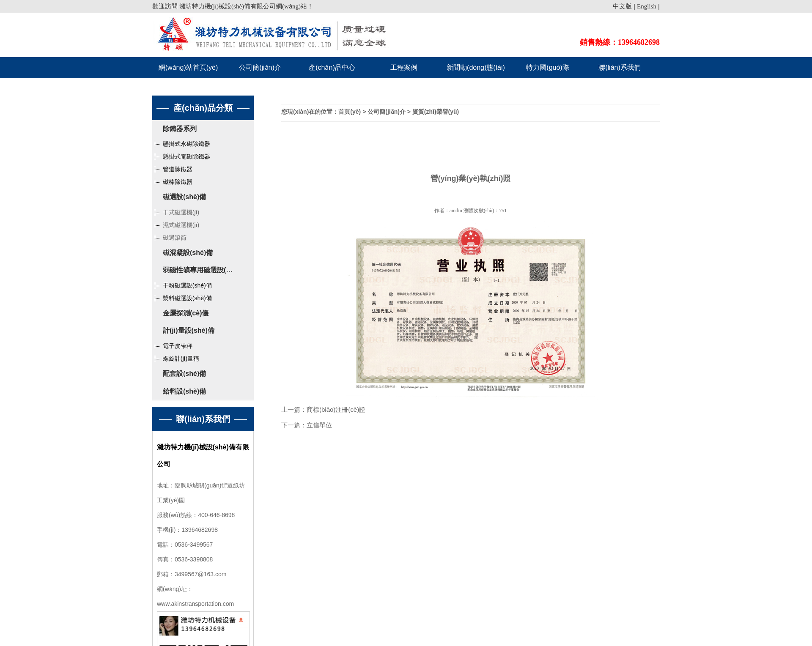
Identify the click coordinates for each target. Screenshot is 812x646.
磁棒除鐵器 (172, 182)
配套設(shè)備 (184, 374)
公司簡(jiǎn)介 (260, 67)
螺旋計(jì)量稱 (176, 359)
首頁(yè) (350, 112)
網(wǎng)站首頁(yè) (188, 67)
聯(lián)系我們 (620, 67)
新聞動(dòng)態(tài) (476, 67)
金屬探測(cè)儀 (186, 313)
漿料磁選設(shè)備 (182, 298)
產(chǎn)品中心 (332, 67)
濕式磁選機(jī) (176, 225)
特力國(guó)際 (547, 67)
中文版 (622, 6)
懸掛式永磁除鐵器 (181, 144)
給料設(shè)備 (184, 391)
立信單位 (319, 425)
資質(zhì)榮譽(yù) (436, 112)
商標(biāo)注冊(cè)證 (336, 409)
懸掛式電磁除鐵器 (181, 156)
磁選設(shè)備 (184, 197)
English (647, 6)
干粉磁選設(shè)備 (182, 285)
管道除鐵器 (172, 169)
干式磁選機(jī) (176, 212)
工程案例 (404, 67)
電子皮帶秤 (172, 346)
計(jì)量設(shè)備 (189, 330)
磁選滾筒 (169, 238)
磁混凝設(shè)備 (188, 253)
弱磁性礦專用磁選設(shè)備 (205, 270)
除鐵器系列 (180, 129)
